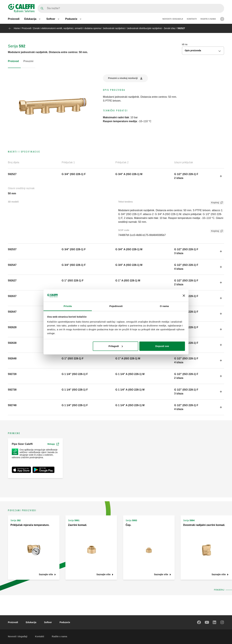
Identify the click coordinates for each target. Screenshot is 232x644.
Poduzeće (65, 622)
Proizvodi (14, 19)
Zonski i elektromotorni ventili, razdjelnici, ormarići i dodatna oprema (67, 28)
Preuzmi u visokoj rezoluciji (123, 78)
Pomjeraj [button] (219, 590)
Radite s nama (208, 19)
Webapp (53, 444)
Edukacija (31, 622)
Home (17, 28)
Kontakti (192, 19)
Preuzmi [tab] (28, 61)
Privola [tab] (68, 306)
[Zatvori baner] (184, 296)
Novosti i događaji (173, 19)
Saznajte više (46, 574)
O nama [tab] (164, 306)
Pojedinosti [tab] (116, 306)
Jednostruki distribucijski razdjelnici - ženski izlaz (151, 28)
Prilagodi (116, 346)
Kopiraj (214, 203)
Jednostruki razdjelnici (114, 28)
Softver (48, 622)
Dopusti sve (162, 346)
